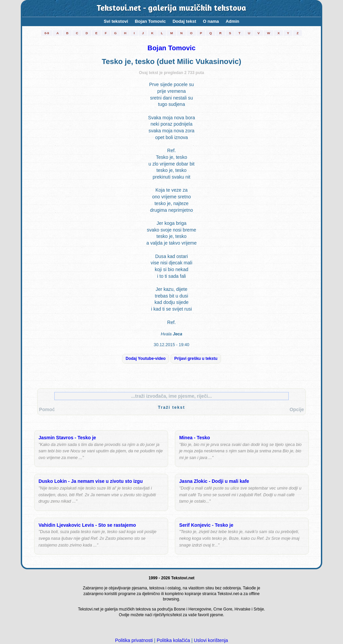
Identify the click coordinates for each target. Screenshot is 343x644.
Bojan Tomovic (150, 21)
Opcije (297, 409)
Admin (233, 21)
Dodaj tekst (184, 21)
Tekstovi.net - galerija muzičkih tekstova (172, 9)
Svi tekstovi (116, 21)
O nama (211, 21)
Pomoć (47, 409)
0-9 (47, 33)
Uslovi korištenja (211, 640)
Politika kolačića (174, 640)
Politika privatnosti (134, 640)
